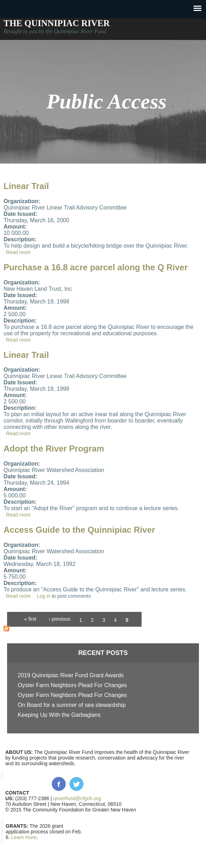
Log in (44, 596)
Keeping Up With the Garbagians (59, 715)
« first (30, 619)
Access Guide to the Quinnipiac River (79, 530)
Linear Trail (26, 186)
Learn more (24, 837)
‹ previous (60, 619)
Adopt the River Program (54, 448)
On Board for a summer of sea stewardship (72, 705)
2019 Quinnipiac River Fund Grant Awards (71, 675)
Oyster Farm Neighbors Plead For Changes (72, 685)
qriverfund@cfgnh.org (77, 798)
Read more (18, 252)
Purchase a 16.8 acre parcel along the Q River (96, 267)
